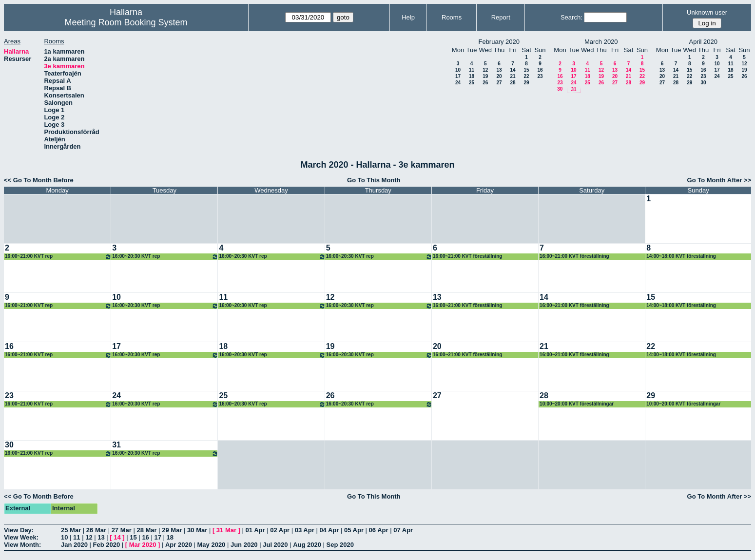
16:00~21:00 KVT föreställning (468, 256)
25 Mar (71, 530)
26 (485, 83)
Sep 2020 (340, 545)
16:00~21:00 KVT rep (58, 257)
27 (499, 83)
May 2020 (212, 545)
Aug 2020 (307, 545)
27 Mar (122, 530)
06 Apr (379, 530)
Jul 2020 (275, 545)
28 (513, 83)
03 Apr (305, 530)
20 (499, 76)
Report (501, 17)
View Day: (19, 530)
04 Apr (329, 530)
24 (458, 83)
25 (472, 83)
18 (472, 76)
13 (499, 70)
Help (408, 17)
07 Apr (403, 530)
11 (472, 70)
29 (526, 83)
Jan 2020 (74, 545)
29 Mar (172, 530)
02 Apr (280, 530)
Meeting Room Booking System (126, 22)
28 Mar (146, 530)
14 (513, 70)
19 (485, 76)
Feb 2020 (107, 545)
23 (540, 76)
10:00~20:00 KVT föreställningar (577, 404)
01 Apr (255, 530)
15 (526, 70)
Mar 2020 (143, 545)
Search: (571, 17)
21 (513, 76)
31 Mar (226, 530)
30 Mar (197, 530)
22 (526, 76)
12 (485, 70)
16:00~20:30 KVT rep (165, 257)
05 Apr (354, 530)
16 (540, 70)
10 (458, 70)
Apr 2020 (179, 545)
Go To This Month (374, 180)
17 (458, 76)
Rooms (452, 17)
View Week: (21, 537)
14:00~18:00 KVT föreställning (681, 256)
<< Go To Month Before (39, 180)
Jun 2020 (244, 545)
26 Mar (96, 530)
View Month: (22, 545)
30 (560, 89)
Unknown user (707, 12)
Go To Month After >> (719, 180)
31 (573, 89)
